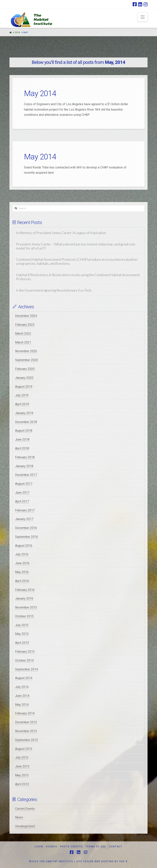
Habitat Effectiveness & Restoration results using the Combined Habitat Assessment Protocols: (78, 277)
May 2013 (22, 775)
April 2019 (22, 404)
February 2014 (25, 713)
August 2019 (24, 387)
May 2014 (40, 93)
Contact (116, 847)
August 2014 (24, 678)
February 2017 (25, 510)
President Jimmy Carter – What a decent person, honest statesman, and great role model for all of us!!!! (76, 246)
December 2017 (26, 475)
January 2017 (24, 519)
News (19, 817)
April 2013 (22, 784)
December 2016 (26, 528)
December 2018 (26, 422)
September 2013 (26, 740)
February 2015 (25, 652)
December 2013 (26, 722)
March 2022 (23, 334)
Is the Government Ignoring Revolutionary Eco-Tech (54, 290)
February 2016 (25, 590)
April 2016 (22, 581)
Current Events (25, 809)
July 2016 (22, 554)
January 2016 (24, 599)
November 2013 (26, 731)
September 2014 (26, 669)
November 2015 (26, 607)
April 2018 (22, 448)
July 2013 (22, 758)
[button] (143, 17)
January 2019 (24, 413)
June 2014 (22, 696)
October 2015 (24, 616)
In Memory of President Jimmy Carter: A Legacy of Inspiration (61, 233)
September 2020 (26, 360)
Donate (52, 847)
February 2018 (25, 457)
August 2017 (24, 484)
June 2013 (22, 766)
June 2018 (22, 439)
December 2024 (26, 316)
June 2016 (22, 563)
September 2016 (26, 537)
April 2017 (22, 501)
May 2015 (22, 634)
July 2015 (22, 625)
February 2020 (25, 369)
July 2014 (22, 687)
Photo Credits (71, 847)
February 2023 (25, 325)
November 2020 (26, 351)
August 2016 (24, 546)
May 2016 (22, 572)
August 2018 (24, 431)
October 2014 (24, 660)
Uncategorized (25, 826)
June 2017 (22, 493)
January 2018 (24, 466)
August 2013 (24, 749)
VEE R (123, 861)
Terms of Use (96, 847)
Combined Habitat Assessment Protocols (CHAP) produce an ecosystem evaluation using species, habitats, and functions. (77, 261)
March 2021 (23, 342)
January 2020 (24, 378)
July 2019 (22, 395)
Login (39, 847)
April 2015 (22, 643)
